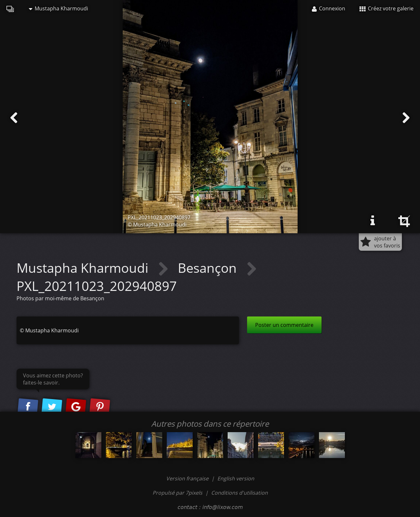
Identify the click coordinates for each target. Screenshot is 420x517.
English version (236, 478)
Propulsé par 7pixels (177, 493)
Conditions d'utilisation (239, 493)
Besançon (209, 268)
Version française (188, 478)
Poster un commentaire (284, 325)
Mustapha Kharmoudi (58, 8)
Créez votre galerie (386, 8)
